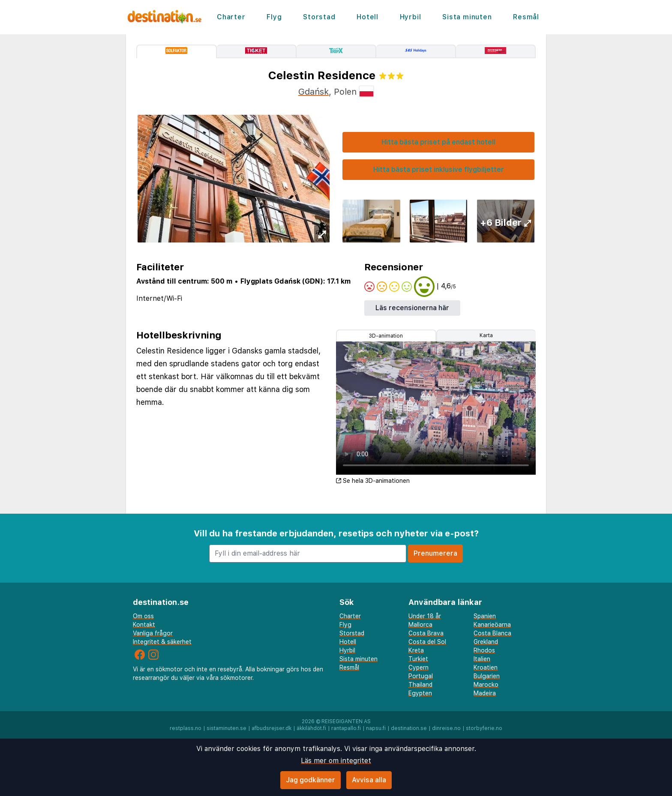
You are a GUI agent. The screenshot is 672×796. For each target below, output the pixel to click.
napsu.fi (376, 728)
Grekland (486, 642)
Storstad (319, 17)
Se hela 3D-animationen (373, 481)
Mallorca (420, 625)
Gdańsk (313, 92)
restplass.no (186, 728)
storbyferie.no (484, 728)
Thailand (420, 685)
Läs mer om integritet (336, 761)
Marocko (486, 685)
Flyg (274, 17)
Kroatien (486, 667)
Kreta (416, 650)
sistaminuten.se (226, 728)
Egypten (420, 693)
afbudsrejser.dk (271, 728)
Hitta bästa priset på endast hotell (438, 142)
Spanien (485, 616)
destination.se (409, 728)
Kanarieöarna (492, 625)
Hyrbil (411, 17)
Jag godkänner (310, 780)
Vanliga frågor (153, 633)
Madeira (485, 693)
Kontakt (144, 625)
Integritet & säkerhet (162, 642)
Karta (486, 335)
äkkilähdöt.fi (311, 728)
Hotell (367, 17)
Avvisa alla (369, 780)
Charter (231, 17)
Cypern (418, 667)
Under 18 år (425, 616)
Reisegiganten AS (346, 721)
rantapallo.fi (346, 728)
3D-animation (386, 336)
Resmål (526, 17)
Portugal (421, 676)
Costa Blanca (492, 633)
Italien (482, 659)
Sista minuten (467, 17)
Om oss (143, 616)
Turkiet (418, 659)
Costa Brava (426, 633)
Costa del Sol (427, 642)
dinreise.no (446, 728)
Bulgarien (487, 676)
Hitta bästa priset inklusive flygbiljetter (439, 169)
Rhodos (484, 650)
